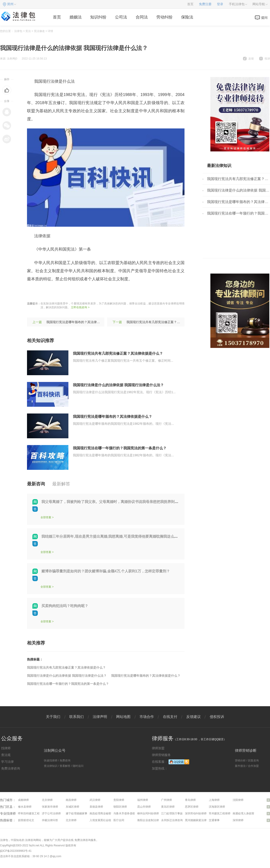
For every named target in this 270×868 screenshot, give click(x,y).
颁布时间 (100, 292)
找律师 (6, 748)
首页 (190, 4)
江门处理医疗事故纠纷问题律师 (180, 813)
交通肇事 (214, 820)
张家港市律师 (50, 807)
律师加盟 (158, 748)
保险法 (187, 17)
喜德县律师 (96, 807)
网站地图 (123, 717)
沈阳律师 (238, 800)
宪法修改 (39, 31)
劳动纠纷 (164, 17)
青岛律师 (190, 800)
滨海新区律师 (217, 807)
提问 (264, 18)
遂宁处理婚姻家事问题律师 (82, 813)
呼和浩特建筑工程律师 (31, 813)
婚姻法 (76, 17)
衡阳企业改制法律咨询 (151, 820)
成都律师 (23, 800)
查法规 (6, 755)
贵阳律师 (119, 800)
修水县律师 (25, 807)
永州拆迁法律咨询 (172, 820)
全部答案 (46, 517)
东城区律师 (72, 807)
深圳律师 (238, 820)
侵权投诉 (217, 717)
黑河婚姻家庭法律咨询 (198, 820)
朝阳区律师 (120, 807)
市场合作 (147, 717)
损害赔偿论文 (26, 820)
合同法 (142, 17)
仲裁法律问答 (50, 820)
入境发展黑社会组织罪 (103, 820)
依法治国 (83, 292)
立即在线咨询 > (80, 307)
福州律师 (143, 800)
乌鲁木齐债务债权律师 (127, 813)
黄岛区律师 (168, 807)
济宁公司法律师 (51, 813)
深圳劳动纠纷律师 (196, 813)
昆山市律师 (144, 807)
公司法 (121, 17)
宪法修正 (66, 292)
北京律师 (47, 800)
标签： (33, 292)
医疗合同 (119, 820)
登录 (220, 4)
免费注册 (205, 4)
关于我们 (53, 717)
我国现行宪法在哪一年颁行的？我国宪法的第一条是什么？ (120, 448)
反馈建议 (193, 717)
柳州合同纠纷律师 (148, 813)
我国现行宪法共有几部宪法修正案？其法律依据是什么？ (166, 322)
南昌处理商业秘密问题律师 (106, 813)
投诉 (267, 59)
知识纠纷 (98, 17)
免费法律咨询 (11, 768)
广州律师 (166, 800)
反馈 (251, 59)
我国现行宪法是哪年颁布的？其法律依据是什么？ (81, 322)
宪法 (28, 31)
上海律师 (214, 800)
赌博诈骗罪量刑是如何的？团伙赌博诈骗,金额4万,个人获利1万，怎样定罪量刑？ (106, 571)
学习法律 (7, 762)
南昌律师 (71, 800)
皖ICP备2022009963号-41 (16, 851)
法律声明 (100, 717)
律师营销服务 (161, 755)
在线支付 (170, 717)
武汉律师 (95, 800)
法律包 (18, 31)
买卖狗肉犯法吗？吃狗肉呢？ (65, 606)
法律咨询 (30, 840)
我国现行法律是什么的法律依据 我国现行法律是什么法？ (118, 385)
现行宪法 (48, 292)
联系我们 (76, 717)
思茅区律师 (192, 807)
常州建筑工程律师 (220, 813)
